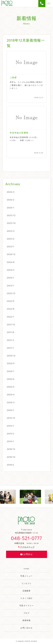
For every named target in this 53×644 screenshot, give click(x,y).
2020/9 (11, 363)
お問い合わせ (26, 628)
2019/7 (11, 426)
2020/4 (11, 394)
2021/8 (11, 332)
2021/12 (11, 324)
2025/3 (11, 231)
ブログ (26, 613)
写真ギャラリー (26, 606)
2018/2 (11, 465)
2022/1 (11, 317)
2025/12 (11, 215)
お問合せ (26, 554)
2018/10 (11, 457)
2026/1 (11, 208)
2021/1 (10, 348)
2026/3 (11, 192)
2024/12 (11, 254)
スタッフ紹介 (26, 598)
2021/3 (11, 340)
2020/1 (11, 410)
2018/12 (11, 449)
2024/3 (11, 270)
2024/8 (11, 262)
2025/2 (11, 239)
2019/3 (11, 434)
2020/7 (11, 371)
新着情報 (27, 620)
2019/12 (11, 418)
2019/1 (10, 441)
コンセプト (26, 583)
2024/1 (11, 278)
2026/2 (11, 200)
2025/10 (11, 223)
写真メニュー (26, 576)
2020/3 (11, 402)
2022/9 (11, 301)
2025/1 (11, 246)
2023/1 (11, 285)
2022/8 (11, 309)
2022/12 (11, 293)
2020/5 (11, 387)
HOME (27, 569)
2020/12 (11, 356)
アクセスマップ (26, 547)
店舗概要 (27, 591)
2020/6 (11, 379)
